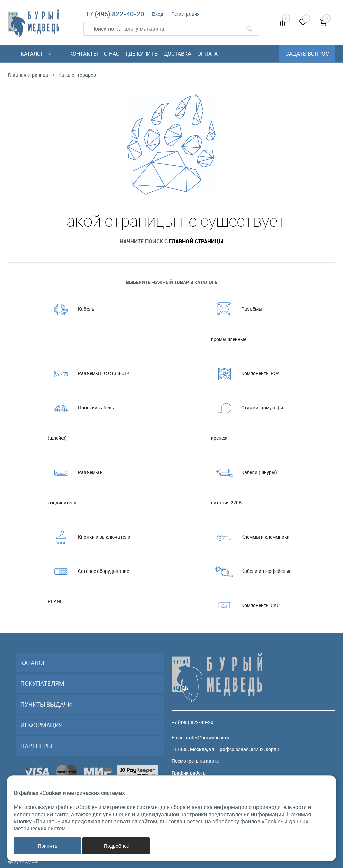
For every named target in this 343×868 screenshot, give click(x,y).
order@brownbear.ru (208, 737)
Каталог (36, 54)
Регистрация (185, 14)
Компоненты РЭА (245, 373)
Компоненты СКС (245, 605)
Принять (48, 846)
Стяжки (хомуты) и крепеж (247, 417)
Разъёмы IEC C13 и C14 (89, 373)
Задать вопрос (307, 54)
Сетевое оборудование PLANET (88, 580)
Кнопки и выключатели (89, 537)
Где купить (142, 54)
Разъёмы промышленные (237, 318)
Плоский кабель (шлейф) (81, 417)
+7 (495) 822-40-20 (115, 14)
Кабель (71, 309)
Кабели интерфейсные (251, 571)
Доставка (177, 54)
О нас (112, 54)
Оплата (208, 54)
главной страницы (196, 241)
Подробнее (116, 846)
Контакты (84, 54)
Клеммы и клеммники (250, 537)
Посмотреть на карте (195, 761)
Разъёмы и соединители (75, 481)
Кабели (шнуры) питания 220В (244, 481)
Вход (158, 14)
